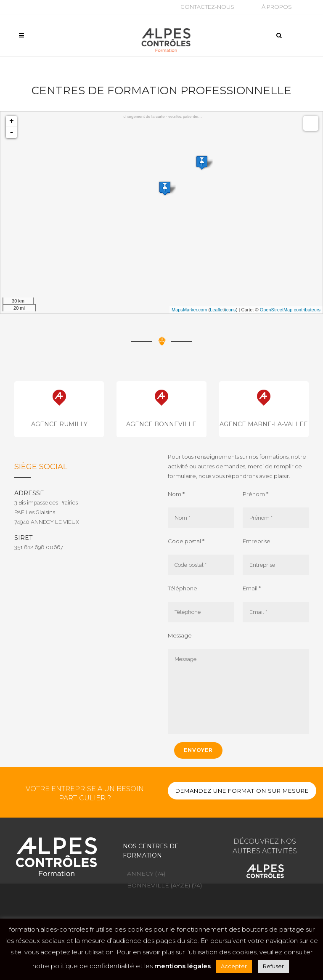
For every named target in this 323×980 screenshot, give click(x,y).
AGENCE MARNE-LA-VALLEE (264, 424)
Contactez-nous (207, 7)
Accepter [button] (234, 966)
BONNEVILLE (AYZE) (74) (164, 885)
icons (230, 310)
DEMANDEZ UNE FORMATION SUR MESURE (242, 791)
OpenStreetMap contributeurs (290, 310)
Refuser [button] (273, 966)
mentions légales (183, 966)
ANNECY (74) (146, 874)
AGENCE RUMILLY (59, 424)
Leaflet (217, 310)
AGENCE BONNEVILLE (161, 424)
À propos (277, 7)
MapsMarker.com (189, 310)
